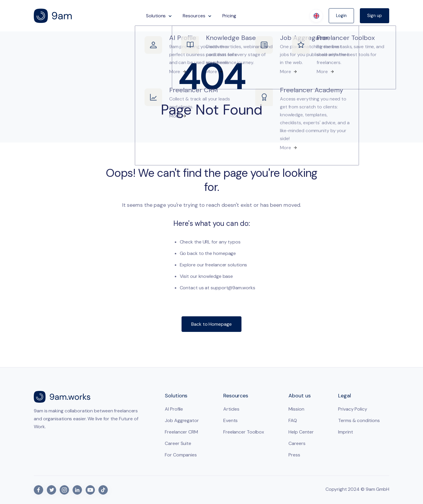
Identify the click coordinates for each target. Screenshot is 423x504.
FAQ (293, 420)
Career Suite (178, 443)
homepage (225, 253)
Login (341, 16)
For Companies (181, 455)
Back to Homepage (211, 324)
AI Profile (174, 409)
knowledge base (216, 276)
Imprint (345, 432)
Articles (231, 409)
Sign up (375, 16)
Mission (296, 409)
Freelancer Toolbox (244, 432)
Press (294, 455)
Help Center (301, 432)
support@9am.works (233, 288)
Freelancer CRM (181, 432)
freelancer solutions (226, 265)
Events (230, 420)
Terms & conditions (359, 420)
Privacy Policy (353, 409)
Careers (297, 443)
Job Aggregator (182, 420)
